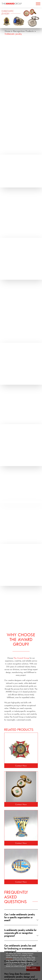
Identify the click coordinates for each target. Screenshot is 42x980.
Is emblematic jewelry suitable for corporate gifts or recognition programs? (20, 933)
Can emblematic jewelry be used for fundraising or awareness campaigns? (20, 948)
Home (8, 31)
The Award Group (21, 658)
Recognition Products (24, 31)
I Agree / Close (31, 968)
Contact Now (21, 766)
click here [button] (9, 959)
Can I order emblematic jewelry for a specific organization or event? (20, 917)
